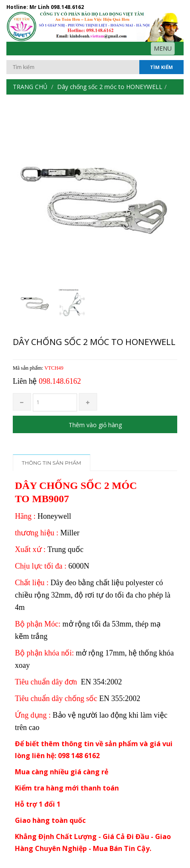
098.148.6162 (67, 7)
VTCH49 (54, 368)
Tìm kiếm (161, 67)
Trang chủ (30, 87)
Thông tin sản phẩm (52, 463)
